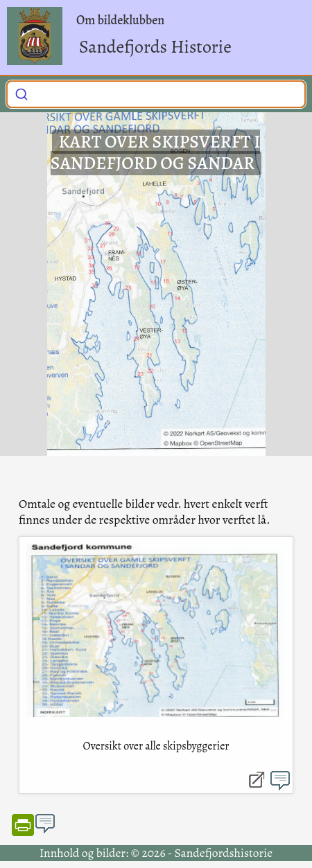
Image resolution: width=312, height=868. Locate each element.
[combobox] (156, 94)
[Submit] (21, 93)
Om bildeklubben (120, 20)
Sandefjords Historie (155, 47)
